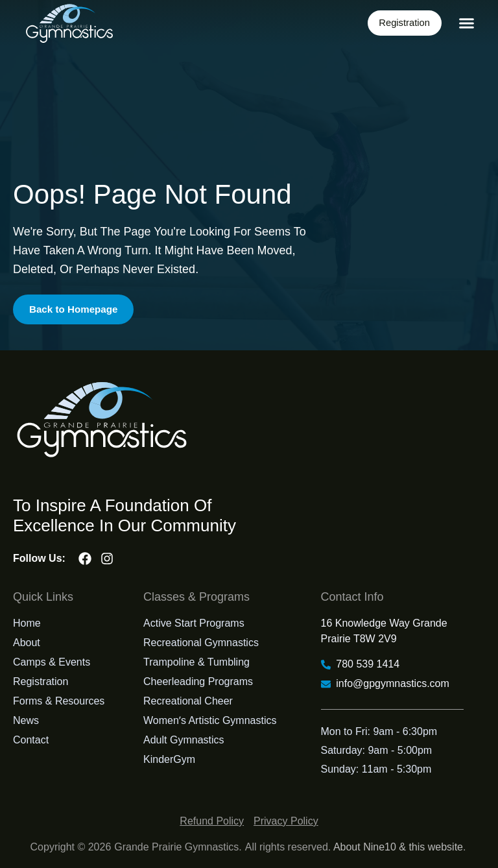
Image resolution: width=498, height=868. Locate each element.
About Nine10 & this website (398, 847)
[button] (467, 23)
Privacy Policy (286, 821)
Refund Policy (212, 821)
